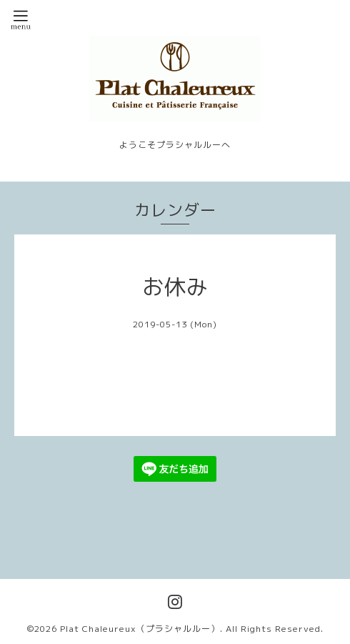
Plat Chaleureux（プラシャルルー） (140, 629)
